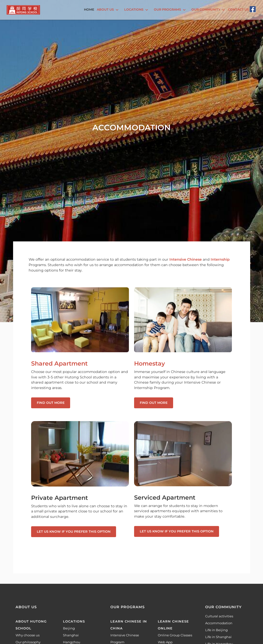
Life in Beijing (216, 630)
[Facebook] (253, 9)
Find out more (51, 403)
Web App (165, 642)
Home (89, 10)
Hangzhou (72, 642)
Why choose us (28, 635)
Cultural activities (219, 616)
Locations (74, 621)
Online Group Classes (175, 635)
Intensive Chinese (186, 259)
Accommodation (219, 623)
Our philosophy (28, 642)
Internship (220, 259)
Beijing (69, 628)
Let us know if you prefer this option (74, 531)
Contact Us (238, 10)
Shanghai (71, 635)
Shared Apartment (59, 363)
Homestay (150, 363)
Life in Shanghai (218, 637)
